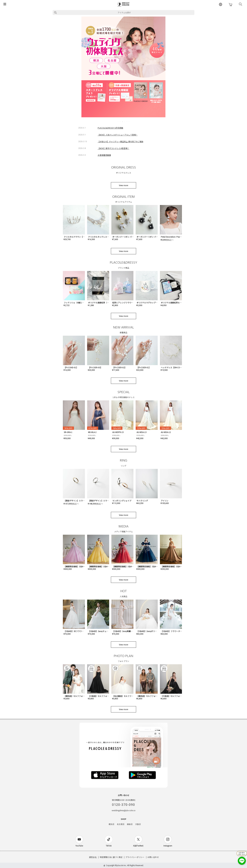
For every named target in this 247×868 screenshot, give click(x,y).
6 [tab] (129, 122)
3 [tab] (123, 122)
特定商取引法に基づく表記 (111, 857)
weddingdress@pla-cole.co (124, 810)
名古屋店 (121, 824)
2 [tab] (120, 122)
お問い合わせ (153, 857)
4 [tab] (125, 122)
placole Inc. (122, 865)
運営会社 (93, 857)
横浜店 (112, 824)
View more (123, 185)
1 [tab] (118, 122)
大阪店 (138, 824)
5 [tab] (127, 122)
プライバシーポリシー (135, 857)
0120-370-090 (123, 805)
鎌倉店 (130, 824)
